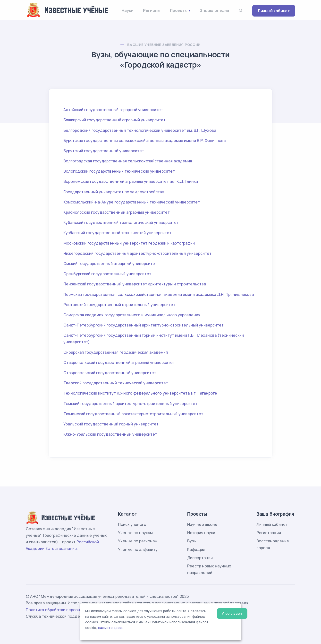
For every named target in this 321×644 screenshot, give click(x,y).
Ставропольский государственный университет (110, 373)
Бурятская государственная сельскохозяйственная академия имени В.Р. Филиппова (144, 141)
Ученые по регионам (138, 541)
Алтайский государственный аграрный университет (113, 110)
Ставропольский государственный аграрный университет (119, 362)
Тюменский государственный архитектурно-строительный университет (133, 414)
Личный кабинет (274, 11)
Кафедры (196, 549)
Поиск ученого (132, 524)
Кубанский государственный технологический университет (121, 222)
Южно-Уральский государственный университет (110, 434)
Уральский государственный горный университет (111, 424)
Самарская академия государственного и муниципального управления (132, 315)
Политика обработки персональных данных (68, 610)
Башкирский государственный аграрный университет (114, 120)
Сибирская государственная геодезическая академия (116, 352)
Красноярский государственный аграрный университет (117, 212)
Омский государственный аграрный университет (110, 264)
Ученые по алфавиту (138, 549)
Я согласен (232, 613)
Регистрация (269, 533)
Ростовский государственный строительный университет (119, 305)
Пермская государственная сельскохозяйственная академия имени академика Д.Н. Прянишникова (159, 294)
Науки (127, 10)
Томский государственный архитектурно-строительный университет (130, 404)
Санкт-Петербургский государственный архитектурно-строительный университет (144, 325)
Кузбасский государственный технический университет (117, 233)
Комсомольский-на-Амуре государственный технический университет (132, 202)
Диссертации (200, 558)
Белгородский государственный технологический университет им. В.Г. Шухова (140, 130)
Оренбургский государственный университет (107, 274)
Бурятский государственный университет (104, 151)
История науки (201, 533)
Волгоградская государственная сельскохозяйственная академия (128, 161)
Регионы (152, 10)
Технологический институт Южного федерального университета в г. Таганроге (140, 393)
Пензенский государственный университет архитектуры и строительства (135, 284)
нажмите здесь (111, 628)
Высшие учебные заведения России (164, 45)
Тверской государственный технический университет (116, 383)
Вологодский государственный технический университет (119, 171)
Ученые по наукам (135, 533)
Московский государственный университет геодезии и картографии (129, 243)
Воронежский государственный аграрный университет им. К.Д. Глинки (131, 181)
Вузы (192, 541)
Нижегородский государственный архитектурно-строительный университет (137, 253)
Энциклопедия (214, 10)
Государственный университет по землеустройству (114, 192)
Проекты (179, 10)
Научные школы (202, 524)
